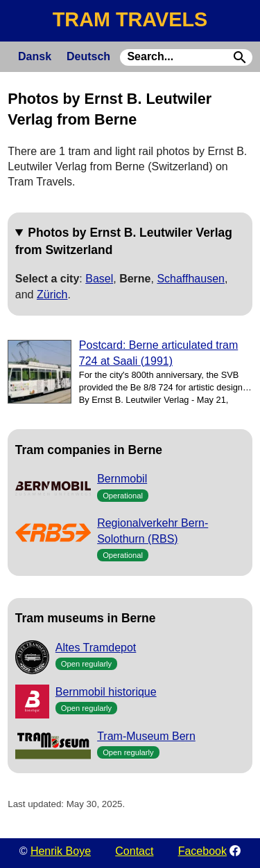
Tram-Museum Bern (146, 736)
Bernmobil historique (106, 692)
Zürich (52, 295)
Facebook (202, 851)
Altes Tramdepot (96, 648)
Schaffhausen (191, 279)
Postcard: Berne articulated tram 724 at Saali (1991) (158, 353)
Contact (134, 851)
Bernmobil (122, 479)
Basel (99, 279)
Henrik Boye (61, 851)
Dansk (35, 56)
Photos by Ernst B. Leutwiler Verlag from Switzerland (124, 241)
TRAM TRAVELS (130, 19)
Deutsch (88, 56)
